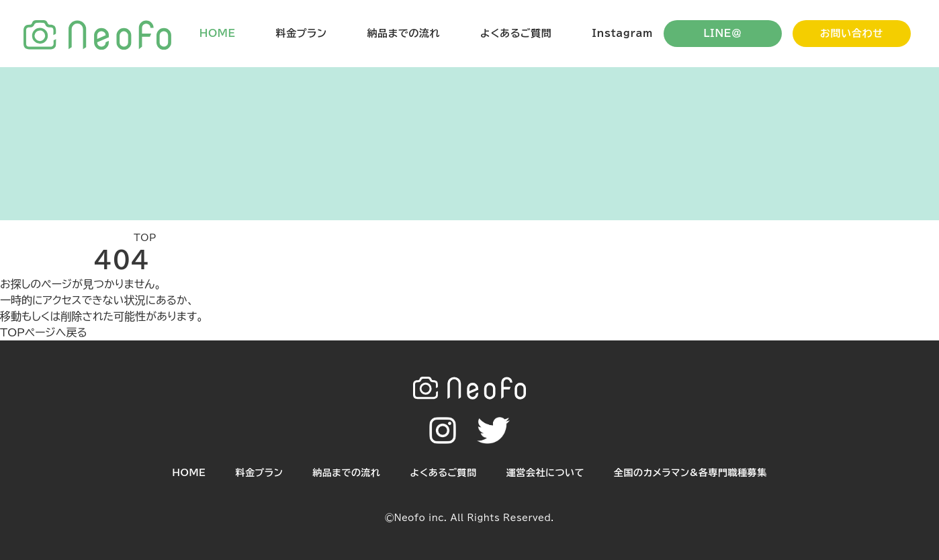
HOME (218, 33)
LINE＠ (723, 33)
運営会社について (545, 473)
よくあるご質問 (516, 33)
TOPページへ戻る (44, 332)
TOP (145, 238)
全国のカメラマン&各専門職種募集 (690, 473)
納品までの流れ (403, 33)
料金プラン (302, 33)
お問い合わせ (852, 33)
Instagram (622, 33)
